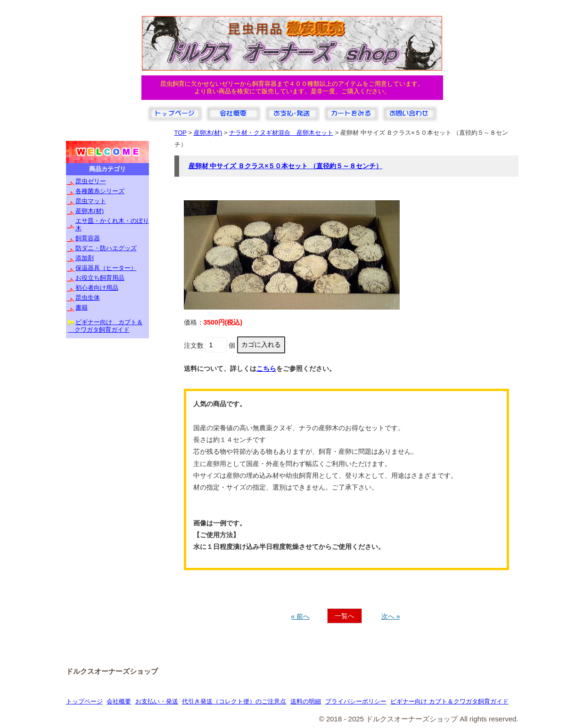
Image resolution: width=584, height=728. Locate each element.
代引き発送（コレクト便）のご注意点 (234, 701)
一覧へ (345, 616)
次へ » (391, 616)
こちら (266, 368)
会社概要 (119, 701)
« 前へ (300, 616)
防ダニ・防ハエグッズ (106, 248)
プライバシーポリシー (356, 701)
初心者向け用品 (97, 288)
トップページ (84, 701)
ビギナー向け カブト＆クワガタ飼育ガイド (449, 701)
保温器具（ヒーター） (106, 268)
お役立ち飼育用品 (100, 278)
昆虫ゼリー (91, 181)
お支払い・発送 (157, 701)
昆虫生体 (88, 298)
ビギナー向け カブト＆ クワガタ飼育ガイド (106, 326)
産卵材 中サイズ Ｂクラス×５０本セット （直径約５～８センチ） (286, 166)
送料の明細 (306, 701)
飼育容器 (88, 238)
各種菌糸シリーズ (100, 191)
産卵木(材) (90, 211)
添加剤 (85, 258)
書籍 (82, 307)
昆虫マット (91, 201)
